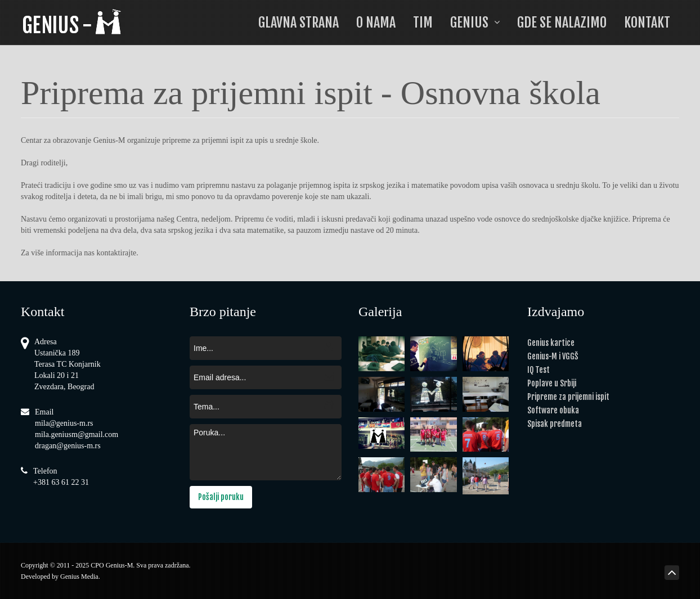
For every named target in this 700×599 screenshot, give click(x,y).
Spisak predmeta (555, 424)
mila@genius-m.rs (64, 423)
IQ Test (539, 370)
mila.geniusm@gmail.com (77, 434)
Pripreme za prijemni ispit (568, 397)
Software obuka (553, 410)
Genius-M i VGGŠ (553, 356)
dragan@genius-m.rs (68, 446)
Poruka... (266, 452)
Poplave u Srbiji (552, 383)
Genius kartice (551, 343)
